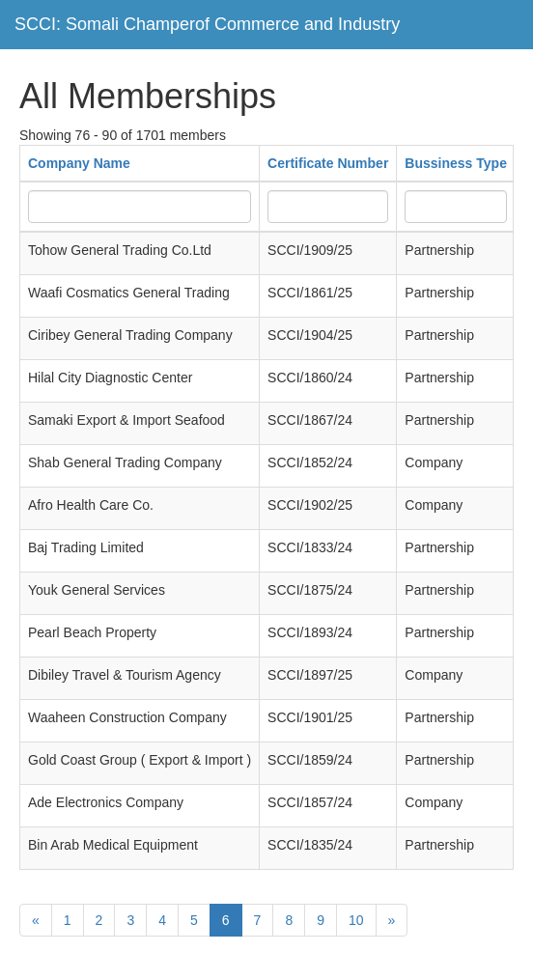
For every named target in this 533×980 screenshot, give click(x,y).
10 (356, 920)
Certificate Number (328, 163)
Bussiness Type (456, 163)
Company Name (79, 163)
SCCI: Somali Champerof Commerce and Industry (207, 24)
